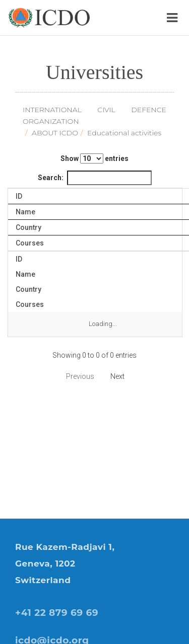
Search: (95, 178)
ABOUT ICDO (55, 133)
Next (117, 376)
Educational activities (124, 133)
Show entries (94, 158)
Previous (80, 376)
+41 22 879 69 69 (57, 613)
